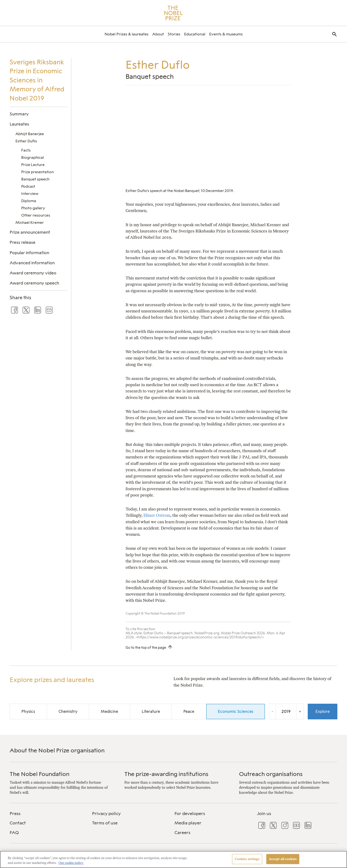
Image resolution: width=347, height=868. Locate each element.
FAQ (14, 833)
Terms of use (105, 823)
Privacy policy (106, 814)
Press (15, 814)
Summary (19, 114)
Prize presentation (37, 172)
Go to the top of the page (146, 648)
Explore (323, 711)
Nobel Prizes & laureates (127, 34)
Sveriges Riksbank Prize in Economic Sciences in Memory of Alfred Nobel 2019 (37, 80)
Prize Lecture (33, 165)
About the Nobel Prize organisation (57, 750)
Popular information (29, 253)
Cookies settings (247, 859)
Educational (195, 34)
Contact (18, 823)
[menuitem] (127, 34)
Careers (182, 833)
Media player (188, 823)
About (158, 34)
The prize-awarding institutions (166, 774)
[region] (173, 859)
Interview (30, 194)
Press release (23, 242)
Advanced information (32, 263)
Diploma (29, 201)
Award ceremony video (33, 273)
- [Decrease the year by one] (272, 711)
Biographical (33, 157)
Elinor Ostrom (157, 515)
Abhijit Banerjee (30, 134)
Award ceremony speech (34, 283)
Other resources (36, 215)
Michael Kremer (30, 222)
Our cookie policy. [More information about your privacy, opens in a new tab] (71, 863)
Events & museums (226, 34)
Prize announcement (30, 232)
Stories (174, 34)
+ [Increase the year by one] (300, 711)
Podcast (28, 186)
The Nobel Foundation (40, 774)
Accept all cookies (283, 859)
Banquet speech (35, 179)
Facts (26, 150)
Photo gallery (33, 208)
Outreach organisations (271, 774)
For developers (190, 814)
